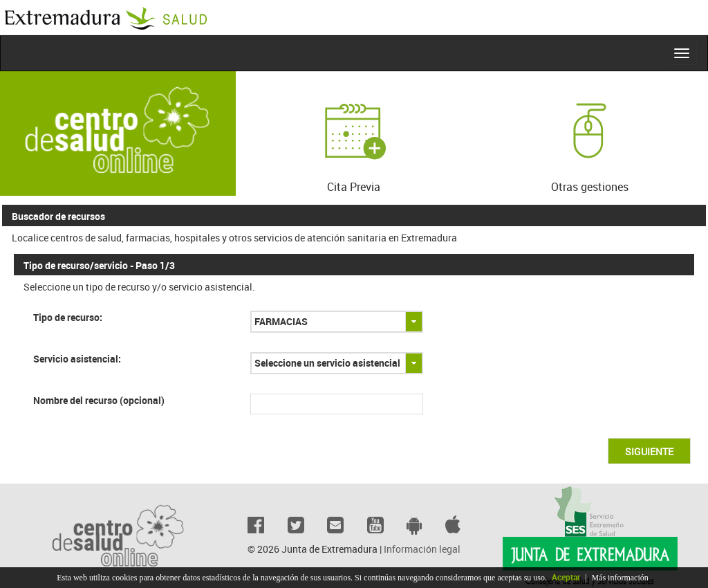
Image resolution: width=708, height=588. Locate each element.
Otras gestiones (590, 138)
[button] (649, 451)
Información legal (422, 549)
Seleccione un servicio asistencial (327, 363)
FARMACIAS (281, 321)
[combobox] (337, 322)
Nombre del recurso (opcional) (99, 400)
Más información (619, 578)
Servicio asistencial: (77, 359)
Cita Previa (353, 138)
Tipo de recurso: (68, 317)
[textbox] (337, 404)
